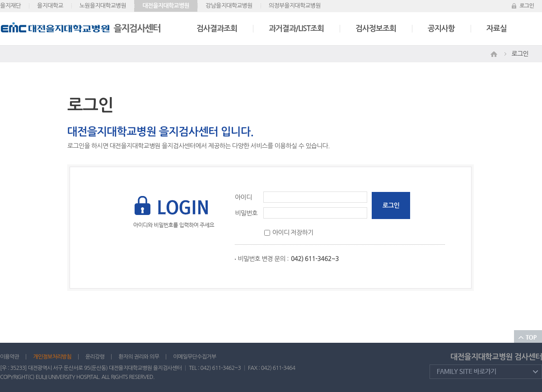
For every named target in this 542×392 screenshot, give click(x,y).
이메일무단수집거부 (194, 357)
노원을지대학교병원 (103, 6)
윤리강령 (95, 357)
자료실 (497, 29)
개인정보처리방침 (52, 357)
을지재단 (10, 6)
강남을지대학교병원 (229, 6)
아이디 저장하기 (293, 233)
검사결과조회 (217, 29)
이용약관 (9, 357)
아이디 (243, 197)
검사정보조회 (376, 29)
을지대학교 (50, 6)
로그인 (527, 6)
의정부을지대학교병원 (295, 6)
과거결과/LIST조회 (296, 29)
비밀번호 (246, 213)
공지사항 (441, 29)
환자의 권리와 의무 (139, 357)
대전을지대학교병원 (166, 6)
